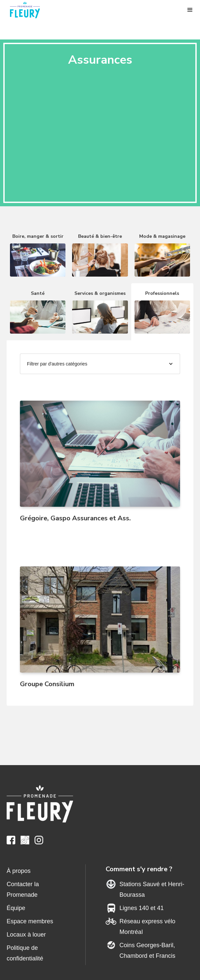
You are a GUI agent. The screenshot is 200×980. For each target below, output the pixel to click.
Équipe (16, 908)
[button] (190, 10)
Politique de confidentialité (25, 953)
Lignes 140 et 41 (142, 908)
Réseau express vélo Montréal (148, 927)
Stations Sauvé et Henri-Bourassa (152, 889)
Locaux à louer (26, 935)
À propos (19, 871)
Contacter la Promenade (23, 889)
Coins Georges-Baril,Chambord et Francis (148, 950)
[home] (28, 10)
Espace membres (30, 921)
